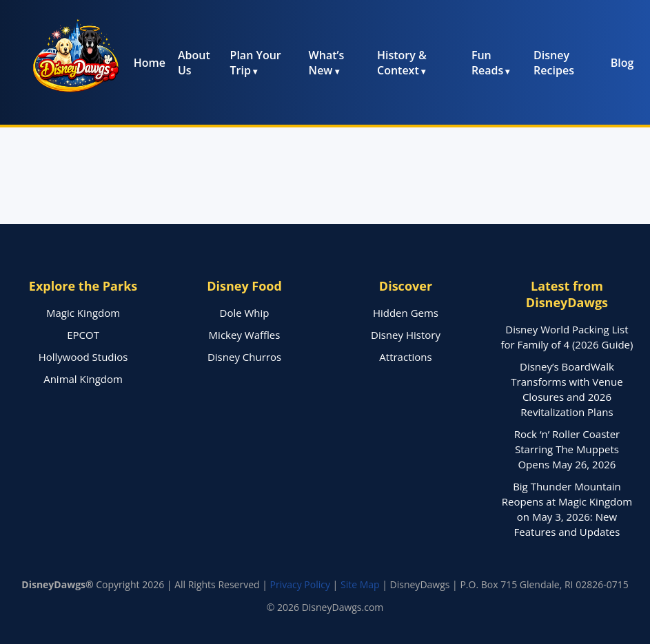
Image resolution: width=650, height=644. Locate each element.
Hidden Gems (406, 313)
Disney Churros (244, 357)
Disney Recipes (554, 63)
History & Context (402, 63)
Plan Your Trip (256, 63)
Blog (622, 63)
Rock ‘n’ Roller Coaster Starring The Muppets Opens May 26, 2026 (567, 449)
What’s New (327, 63)
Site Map (360, 584)
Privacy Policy (300, 584)
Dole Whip (245, 313)
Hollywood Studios (83, 357)
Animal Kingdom (83, 379)
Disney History (406, 335)
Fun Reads (487, 63)
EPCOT (83, 335)
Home (150, 63)
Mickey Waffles (245, 335)
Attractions (405, 357)
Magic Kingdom (83, 313)
